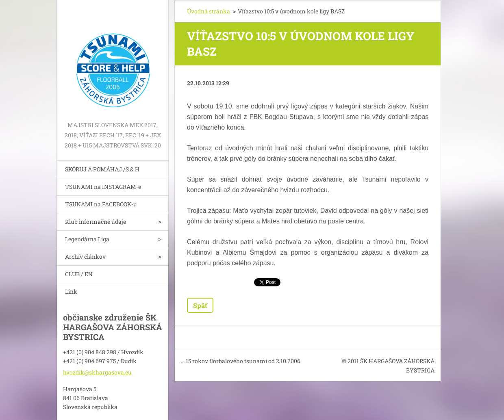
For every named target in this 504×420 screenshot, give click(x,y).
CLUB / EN (79, 274)
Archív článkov (85, 257)
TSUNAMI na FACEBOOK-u (101, 204)
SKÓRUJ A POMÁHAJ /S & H (102, 169)
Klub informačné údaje (96, 222)
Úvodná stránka (209, 11)
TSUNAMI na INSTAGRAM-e (103, 187)
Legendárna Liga (87, 239)
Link (71, 291)
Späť (200, 305)
